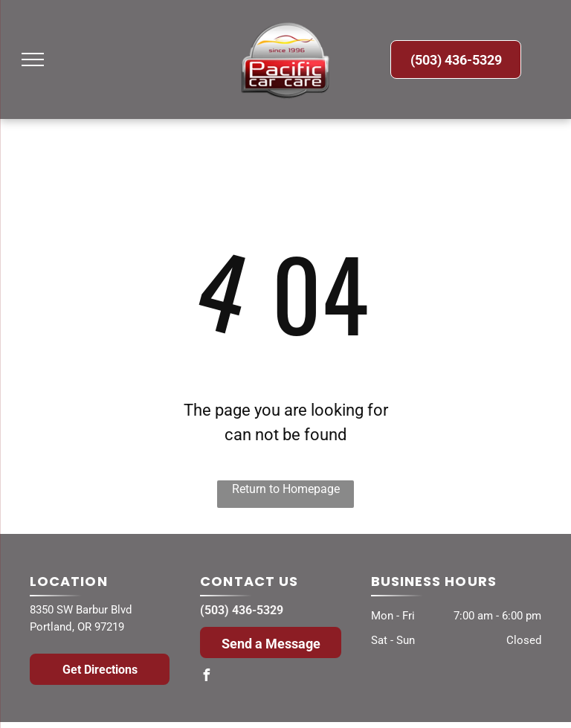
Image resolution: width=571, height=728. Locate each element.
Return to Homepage (286, 489)
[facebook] (206, 677)
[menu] (33, 59)
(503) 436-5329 (242, 610)
